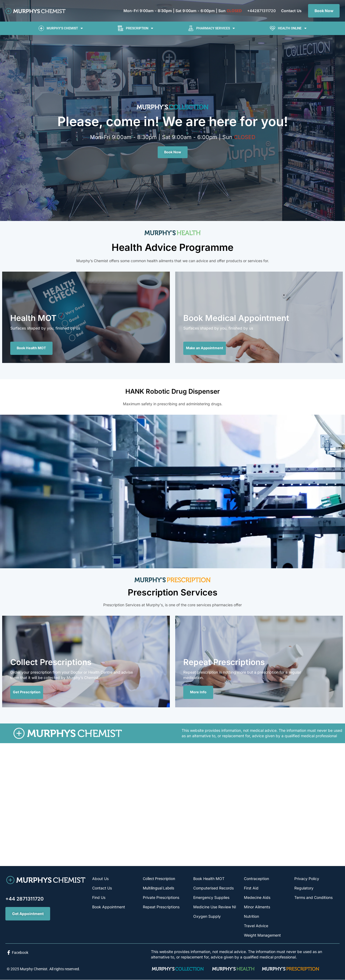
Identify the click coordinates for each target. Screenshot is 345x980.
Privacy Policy (307, 879)
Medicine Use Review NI (215, 907)
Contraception (256, 879)
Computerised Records (213, 888)
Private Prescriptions (161, 898)
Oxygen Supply (207, 917)
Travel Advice (256, 926)
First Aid (251, 888)
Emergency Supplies (211, 898)
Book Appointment (109, 907)
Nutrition (251, 917)
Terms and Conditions (313, 898)
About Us (100, 879)
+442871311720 (261, 11)
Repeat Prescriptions (161, 907)
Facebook (20, 953)
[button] (61, 28)
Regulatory (304, 888)
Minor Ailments (257, 907)
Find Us (99, 898)
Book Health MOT (209, 879)
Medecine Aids (257, 898)
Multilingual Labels (158, 888)
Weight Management (262, 935)
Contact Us (291, 11)
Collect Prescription (159, 879)
